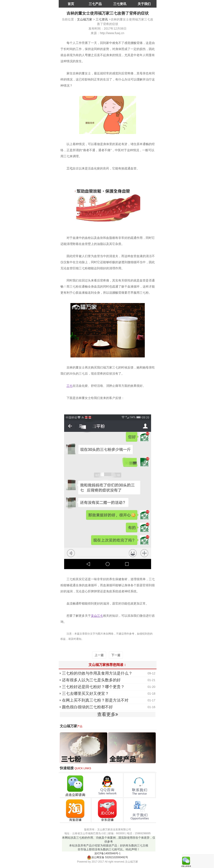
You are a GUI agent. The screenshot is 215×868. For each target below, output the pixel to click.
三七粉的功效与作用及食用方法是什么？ (97, 673)
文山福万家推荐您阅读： (108, 665)
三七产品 (95, 4)
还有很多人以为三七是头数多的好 (91, 680)
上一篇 (99, 655)
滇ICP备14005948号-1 (107, 853)
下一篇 (116, 655)
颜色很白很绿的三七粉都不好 (87, 707)
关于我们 (144, 4)
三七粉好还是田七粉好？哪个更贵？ (93, 687)
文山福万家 (85, 19)
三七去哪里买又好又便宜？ (85, 694)
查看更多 (108, 714)
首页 (71, 4)
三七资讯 (120, 4)
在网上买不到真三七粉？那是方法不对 (95, 700)
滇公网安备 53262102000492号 (107, 857)
